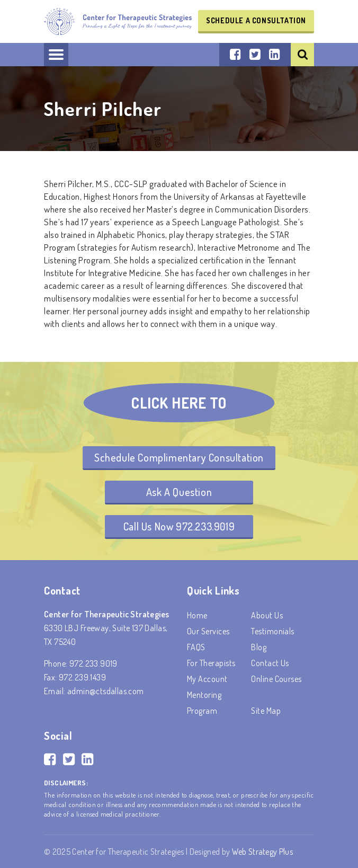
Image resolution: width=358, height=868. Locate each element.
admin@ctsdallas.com (106, 691)
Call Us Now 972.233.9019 (179, 526)
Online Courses (276, 679)
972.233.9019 (93, 663)
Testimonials (273, 631)
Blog (259, 647)
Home (197, 615)
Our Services (208, 631)
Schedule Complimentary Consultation (179, 457)
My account (207, 679)
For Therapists (211, 663)
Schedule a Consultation (256, 20)
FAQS (196, 647)
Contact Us (270, 663)
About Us (267, 615)
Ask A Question (179, 492)
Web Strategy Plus (262, 852)
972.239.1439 (82, 677)
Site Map (266, 711)
